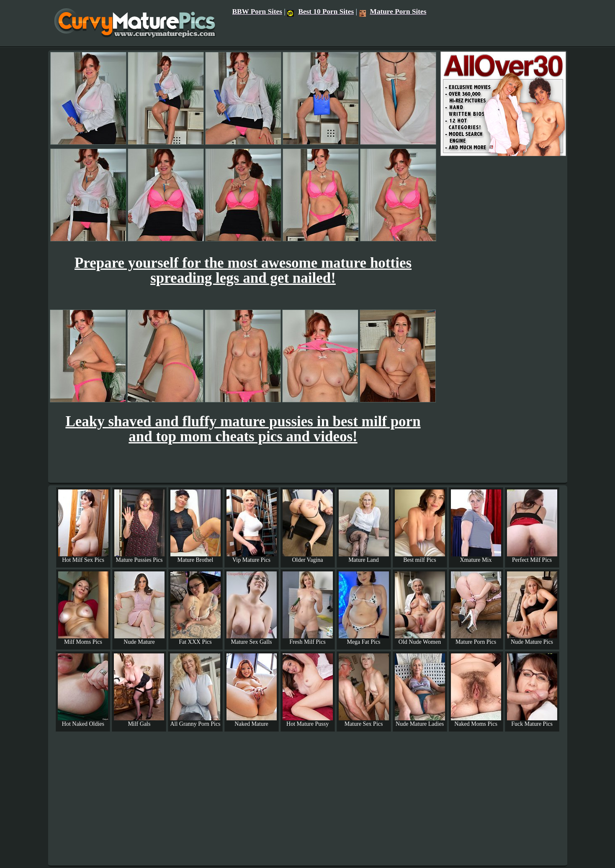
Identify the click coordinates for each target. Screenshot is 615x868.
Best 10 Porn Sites (320, 12)
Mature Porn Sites (393, 12)
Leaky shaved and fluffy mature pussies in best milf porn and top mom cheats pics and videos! (243, 429)
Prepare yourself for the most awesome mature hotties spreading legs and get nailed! (243, 270)
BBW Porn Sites (257, 12)
